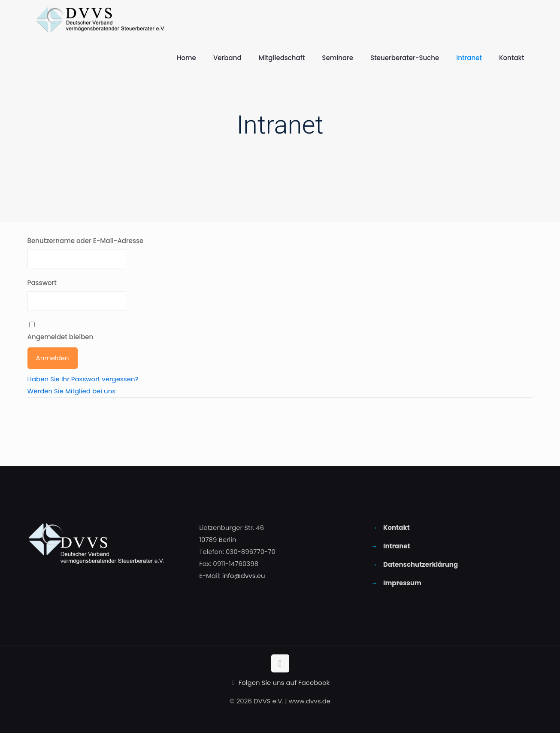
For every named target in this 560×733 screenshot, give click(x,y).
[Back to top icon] (280, 663)
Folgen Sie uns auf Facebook (280, 683)
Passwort (42, 283)
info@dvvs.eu (244, 576)
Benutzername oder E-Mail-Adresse (86, 241)
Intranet (397, 546)
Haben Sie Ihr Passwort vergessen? (83, 379)
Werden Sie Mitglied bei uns (72, 391)
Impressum (402, 583)
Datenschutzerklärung (421, 564)
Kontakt (397, 528)
